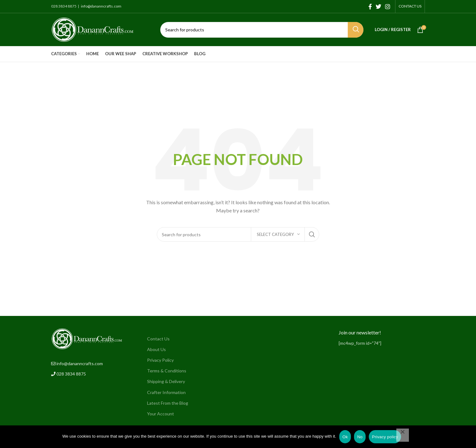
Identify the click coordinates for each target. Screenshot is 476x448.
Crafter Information (166, 392)
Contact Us (158, 339)
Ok (345, 437)
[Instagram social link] (388, 7)
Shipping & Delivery (166, 381)
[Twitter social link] (378, 7)
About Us (156, 349)
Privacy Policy (160, 360)
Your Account (161, 414)
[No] (403, 435)
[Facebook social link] (370, 7)
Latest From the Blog (168, 403)
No (360, 437)
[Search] (262, 30)
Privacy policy (385, 437)
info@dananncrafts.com (101, 6)
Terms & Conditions (167, 371)
